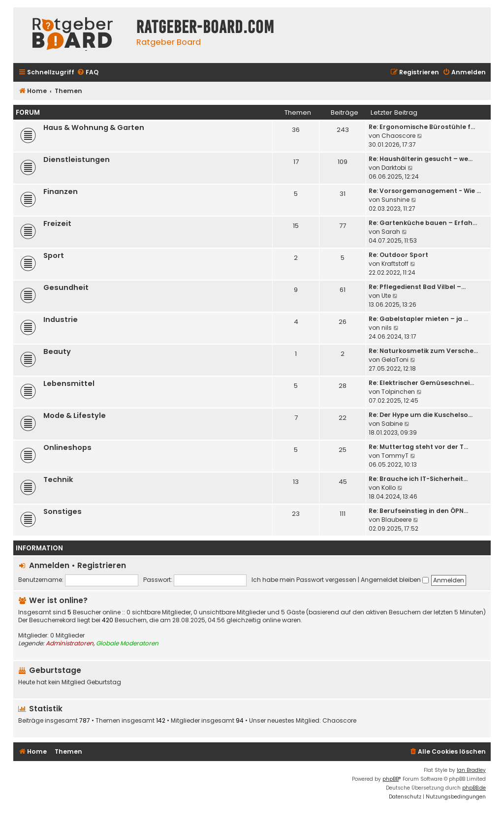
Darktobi (394, 168)
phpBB (391, 779)
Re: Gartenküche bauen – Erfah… (423, 223)
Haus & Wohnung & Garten (94, 127)
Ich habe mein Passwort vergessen (304, 580)
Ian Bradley (471, 770)
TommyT (395, 456)
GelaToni (395, 360)
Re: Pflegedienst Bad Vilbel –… (417, 287)
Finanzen (61, 191)
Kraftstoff (395, 264)
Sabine (392, 424)
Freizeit (57, 223)
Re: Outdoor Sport (398, 255)
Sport (54, 255)
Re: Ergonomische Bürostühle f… (422, 127)
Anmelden (49, 565)
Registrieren (102, 565)
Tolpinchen (398, 392)
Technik (58, 479)
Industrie (61, 319)
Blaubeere (396, 520)
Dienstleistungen (77, 159)
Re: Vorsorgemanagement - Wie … (425, 191)
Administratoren (70, 643)
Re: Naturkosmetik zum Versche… (423, 351)
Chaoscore (398, 136)
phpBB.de (474, 788)
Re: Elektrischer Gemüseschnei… (421, 383)
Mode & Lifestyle (75, 415)
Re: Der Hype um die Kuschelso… (421, 415)
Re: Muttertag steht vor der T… (418, 447)
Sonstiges (63, 511)
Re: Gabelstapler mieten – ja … (418, 319)
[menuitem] (88, 73)
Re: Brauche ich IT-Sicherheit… (418, 479)
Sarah (391, 232)
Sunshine (395, 200)
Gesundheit (66, 287)
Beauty (57, 351)
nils (387, 328)
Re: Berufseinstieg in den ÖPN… (418, 511)
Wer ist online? (58, 600)
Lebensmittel (69, 383)
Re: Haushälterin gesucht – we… (421, 159)
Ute (386, 296)
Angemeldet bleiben (395, 580)
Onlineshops (67, 447)
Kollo (389, 488)
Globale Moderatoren (127, 643)
